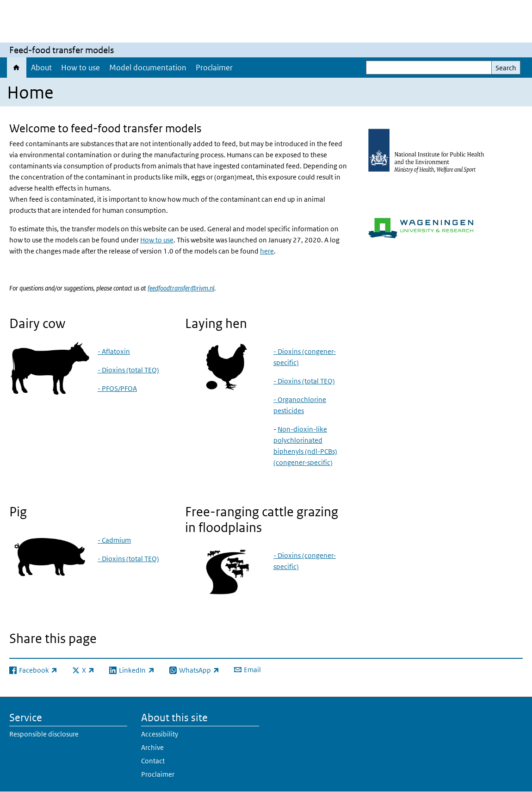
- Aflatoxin (114, 351)
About (41, 68)
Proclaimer (214, 68)
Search (506, 68)
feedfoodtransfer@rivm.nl (181, 288)
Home (17, 68)
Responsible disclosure (44, 734)
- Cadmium (114, 540)
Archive (152, 747)
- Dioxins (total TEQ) (128, 370)
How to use (80, 68)
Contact (153, 761)
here (267, 251)
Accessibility (160, 734)
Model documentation (148, 68)
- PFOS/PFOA (117, 388)
